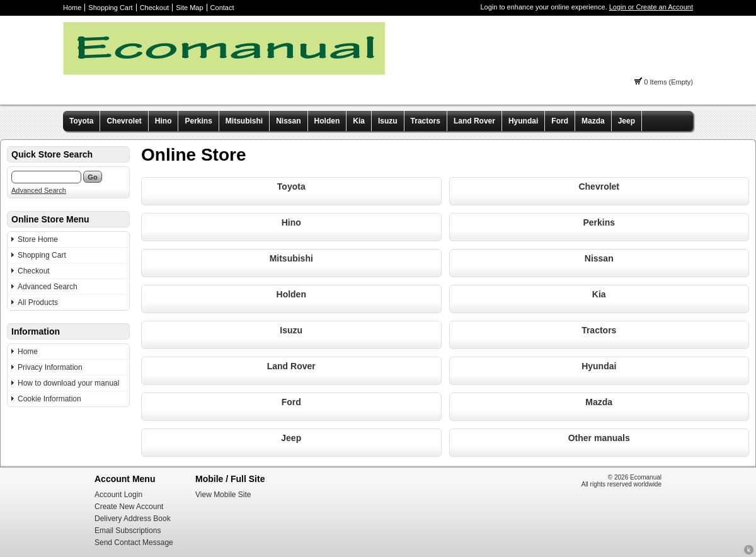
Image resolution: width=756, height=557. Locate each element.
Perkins (198, 121)
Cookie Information (49, 399)
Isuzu (388, 121)
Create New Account (129, 507)
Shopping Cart (110, 8)
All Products (38, 302)
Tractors (426, 121)
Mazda (593, 121)
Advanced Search (39, 190)
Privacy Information (50, 367)
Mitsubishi (244, 121)
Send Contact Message (134, 543)
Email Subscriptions (128, 531)
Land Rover (474, 121)
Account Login (118, 495)
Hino (163, 121)
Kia (359, 121)
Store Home (38, 239)
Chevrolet (124, 121)
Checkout (154, 8)
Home (72, 8)
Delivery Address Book (133, 519)
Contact (222, 8)
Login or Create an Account (651, 7)
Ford (560, 121)
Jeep (627, 121)
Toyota (81, 121)
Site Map (189, 8)
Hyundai (523, 121)
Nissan (288, 121)
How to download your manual (68, 383)
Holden (327, 121)
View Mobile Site (223, 495)
